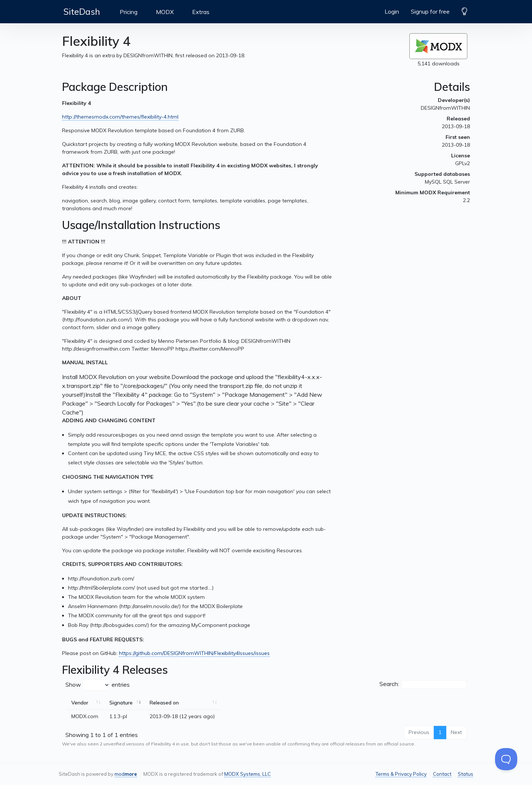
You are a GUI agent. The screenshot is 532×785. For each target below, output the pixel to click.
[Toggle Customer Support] (506, 759)
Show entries (98, 685)
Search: (423, 685)
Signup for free (430, 11)
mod (126, 774)
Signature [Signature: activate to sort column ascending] (121, 703)
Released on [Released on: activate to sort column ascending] (164, 703)
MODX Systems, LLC (248, 774)
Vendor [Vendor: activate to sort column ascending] (80, 703)
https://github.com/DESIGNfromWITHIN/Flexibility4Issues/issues (194, 653)
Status (465, 774)
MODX (165, 12)
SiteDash (82, 11)
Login (392, 11)
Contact (442, 774)
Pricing (129, 12)
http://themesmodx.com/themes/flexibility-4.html (120, 117)
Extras (201, 12)
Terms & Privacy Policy (401, 774)
